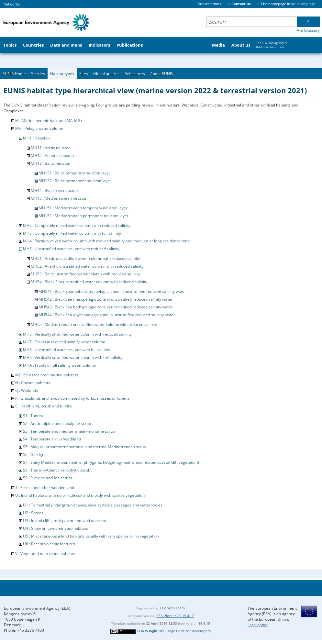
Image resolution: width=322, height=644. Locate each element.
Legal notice (258, 625)
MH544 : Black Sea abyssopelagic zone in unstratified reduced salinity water (107, 315)
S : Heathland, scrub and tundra (44, 406)
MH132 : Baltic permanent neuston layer (75, 181)
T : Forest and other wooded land (45, 488)
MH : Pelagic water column (39, 128)
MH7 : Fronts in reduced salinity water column (64, 342)
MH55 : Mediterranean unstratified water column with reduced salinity (94, 324)
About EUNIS (162, 74)
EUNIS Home (14, 74)
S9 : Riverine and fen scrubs (48, 478)
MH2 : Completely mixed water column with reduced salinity (77, 225)
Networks (12, 4)
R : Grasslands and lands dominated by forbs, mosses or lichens (72, 398)
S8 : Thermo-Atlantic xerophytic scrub (57, 470)
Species (38, 74)
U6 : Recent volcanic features (49, 544)
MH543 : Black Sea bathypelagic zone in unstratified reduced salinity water (105, 307)
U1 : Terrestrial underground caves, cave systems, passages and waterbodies (93, 505)
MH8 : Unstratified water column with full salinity (67, 350)
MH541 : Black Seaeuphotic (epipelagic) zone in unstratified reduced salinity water (112, 291)
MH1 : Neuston (36, 138)
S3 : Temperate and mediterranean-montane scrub (69, 431)
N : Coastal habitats (33, 383)
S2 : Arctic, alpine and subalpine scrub (57, 423)
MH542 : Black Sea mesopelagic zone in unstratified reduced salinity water (105, 299)
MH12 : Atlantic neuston (52, 155)
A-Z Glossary (308, 30)
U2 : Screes (33, 513)
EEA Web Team (172, 608)
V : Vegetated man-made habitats (45, 554)
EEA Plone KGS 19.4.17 (175, 616)
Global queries (106, 74)
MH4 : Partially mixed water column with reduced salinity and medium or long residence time (106, 241)
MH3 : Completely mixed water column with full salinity (72, 233)
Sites (84, 74)
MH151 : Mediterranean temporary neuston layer (83, 208)
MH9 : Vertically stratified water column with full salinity (73, 357)
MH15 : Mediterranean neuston (59, 198)
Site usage (167, 631)
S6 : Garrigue (35, 455)
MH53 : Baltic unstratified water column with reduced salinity (85, 274)
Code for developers (193, 631)
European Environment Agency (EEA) (37, 608)
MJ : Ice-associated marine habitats (47, 375)
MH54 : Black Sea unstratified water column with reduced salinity (89, 282)
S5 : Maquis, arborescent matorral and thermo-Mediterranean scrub (84, 447)
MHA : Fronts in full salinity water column (60, 365)
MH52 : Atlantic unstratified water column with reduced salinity (87, 266)
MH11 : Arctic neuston (51, 148)
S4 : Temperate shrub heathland (52, 439)
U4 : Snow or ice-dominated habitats (56, 528)
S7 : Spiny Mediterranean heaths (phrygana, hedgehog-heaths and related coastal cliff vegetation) (111, 462)
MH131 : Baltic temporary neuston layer (74, 173)
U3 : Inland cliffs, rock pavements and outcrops (65, 521)
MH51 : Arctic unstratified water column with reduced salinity (85, 258)
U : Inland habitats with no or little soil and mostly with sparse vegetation (80, 495)
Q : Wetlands (27, 390)
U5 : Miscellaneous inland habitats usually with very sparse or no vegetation (91, 536)
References (135, 74)
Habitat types (62, 74)
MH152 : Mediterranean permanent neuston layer (83, 216)
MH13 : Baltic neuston (50, 163)
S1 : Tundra (33, 416)
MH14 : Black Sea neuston (54, 190)
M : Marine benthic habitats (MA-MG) (49, 121)
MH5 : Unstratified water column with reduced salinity (71, 249)
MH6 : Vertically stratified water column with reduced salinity (77, 334)
